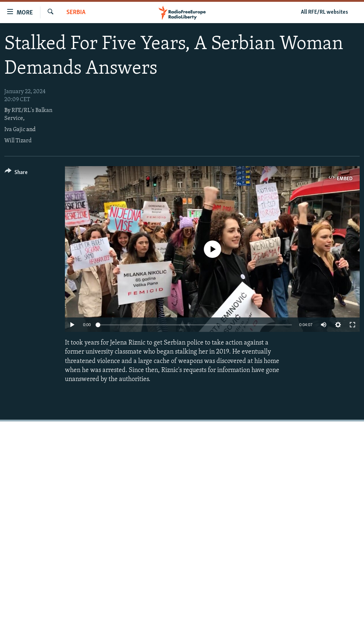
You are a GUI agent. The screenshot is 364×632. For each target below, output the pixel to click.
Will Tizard (18, 141)
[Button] (16, 174)
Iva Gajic (15, 130)
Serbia (76, 12)
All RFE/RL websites (324, 12)
